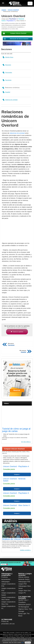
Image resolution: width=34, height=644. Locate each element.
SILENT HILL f (23, 600)
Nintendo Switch (24, 579)
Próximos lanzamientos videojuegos (6, 579)
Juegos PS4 (23, 584)
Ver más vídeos (25, 442)
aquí (23, 643)
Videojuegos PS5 (24, 582)
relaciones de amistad (17, 133)
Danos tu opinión (17, 332)
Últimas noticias (24, 577)
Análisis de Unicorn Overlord (16, 539)
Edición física (8, 57)
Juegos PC (22, 593)
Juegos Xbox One (24, 591)
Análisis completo (25, 550)
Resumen (7, 65)
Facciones (7, 80)
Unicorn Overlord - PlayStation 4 (16, 466)
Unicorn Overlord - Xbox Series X (16, 505)
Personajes (7, 73)
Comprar (17, 474)
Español (6, 92)
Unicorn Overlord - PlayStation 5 (16, 493)
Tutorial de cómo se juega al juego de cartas (16, 430)
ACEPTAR (28, 643)
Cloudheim (22, 602)
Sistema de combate (10, 100)
